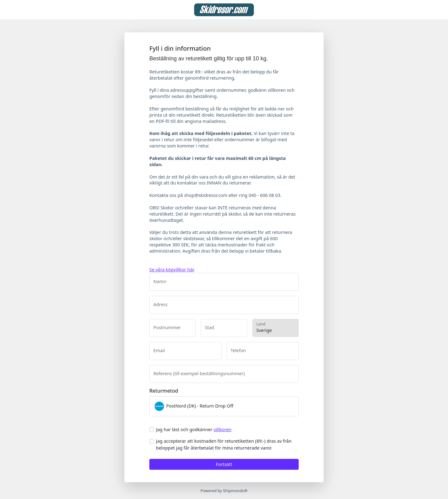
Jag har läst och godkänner (194, 429)
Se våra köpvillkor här (172, 270)
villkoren (222, 429)
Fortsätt (224, 464)
